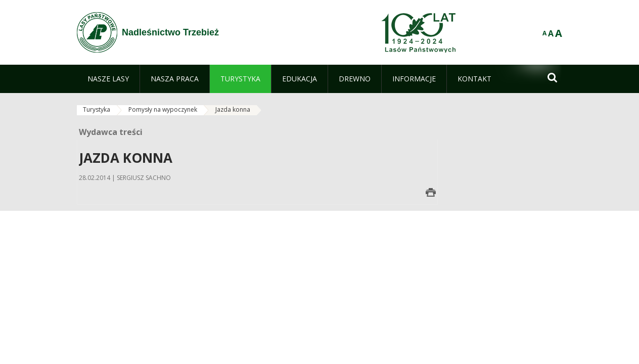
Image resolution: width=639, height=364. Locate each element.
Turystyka (97, 109)
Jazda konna (233, 109)
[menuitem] (108, 79)
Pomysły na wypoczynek (163, 109)
